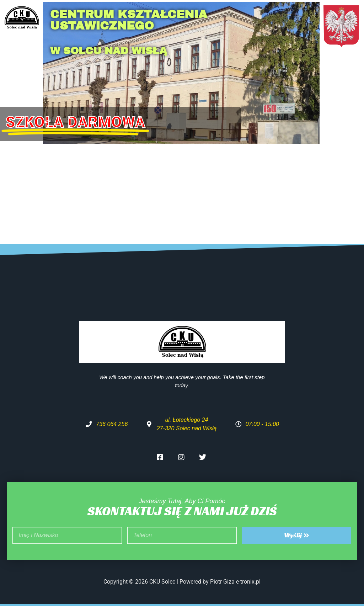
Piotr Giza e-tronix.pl (235, 582)
